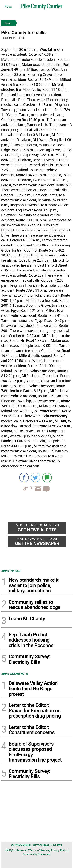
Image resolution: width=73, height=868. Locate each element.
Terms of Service (39, 850)
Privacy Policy (59, 850)
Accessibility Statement (36, 854)
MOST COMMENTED (15, 674)
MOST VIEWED (11, 571)
